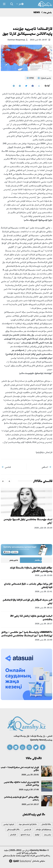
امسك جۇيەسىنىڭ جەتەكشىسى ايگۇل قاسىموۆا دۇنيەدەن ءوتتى (28, 521)
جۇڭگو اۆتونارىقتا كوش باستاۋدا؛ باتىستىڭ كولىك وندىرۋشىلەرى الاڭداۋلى (31, 569)
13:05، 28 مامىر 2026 (44, 575)
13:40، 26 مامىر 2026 (44, 640)
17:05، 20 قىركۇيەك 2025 (29, 789)
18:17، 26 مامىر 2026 (44, 624)
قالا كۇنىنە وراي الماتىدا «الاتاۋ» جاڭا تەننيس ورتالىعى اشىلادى (21, 784)
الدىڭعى (46, 467)
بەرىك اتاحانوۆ (25, 835)
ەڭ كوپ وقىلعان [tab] (14, 560)
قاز (21, 4)
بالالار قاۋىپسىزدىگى (13, 829)
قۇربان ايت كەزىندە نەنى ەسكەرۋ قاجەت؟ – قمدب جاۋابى (20, 769)
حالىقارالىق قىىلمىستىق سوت (28, 824)
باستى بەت (47, 12)
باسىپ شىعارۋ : (44, 78)
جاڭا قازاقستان (46, 824)
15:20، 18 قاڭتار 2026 (43, 528)
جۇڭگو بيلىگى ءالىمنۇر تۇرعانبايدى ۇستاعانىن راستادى (21, 798)
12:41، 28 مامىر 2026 (44, 591)
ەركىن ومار (48, 835)
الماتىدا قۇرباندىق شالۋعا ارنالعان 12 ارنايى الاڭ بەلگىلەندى (31, 618)
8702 (30, 78)
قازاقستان (13, 835)
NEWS (37, 12)
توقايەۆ (37, 835)
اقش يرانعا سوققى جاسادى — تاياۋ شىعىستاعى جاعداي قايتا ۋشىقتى (28, 585)
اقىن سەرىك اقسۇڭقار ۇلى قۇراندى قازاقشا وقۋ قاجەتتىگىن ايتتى (27, 601)
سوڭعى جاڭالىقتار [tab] (39, 560)
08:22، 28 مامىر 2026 (44, 608)
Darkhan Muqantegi (18, 40)
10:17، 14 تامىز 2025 (30, 804)
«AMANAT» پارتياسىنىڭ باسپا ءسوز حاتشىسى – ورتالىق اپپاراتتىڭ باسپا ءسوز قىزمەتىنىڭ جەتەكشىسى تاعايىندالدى (27, 634)
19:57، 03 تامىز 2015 (40, 40)
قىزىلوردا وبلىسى (9, 824)
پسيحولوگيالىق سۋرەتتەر (43, 829)
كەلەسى (6, 467)
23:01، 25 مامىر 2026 (30, 775)
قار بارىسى (28, 829)
